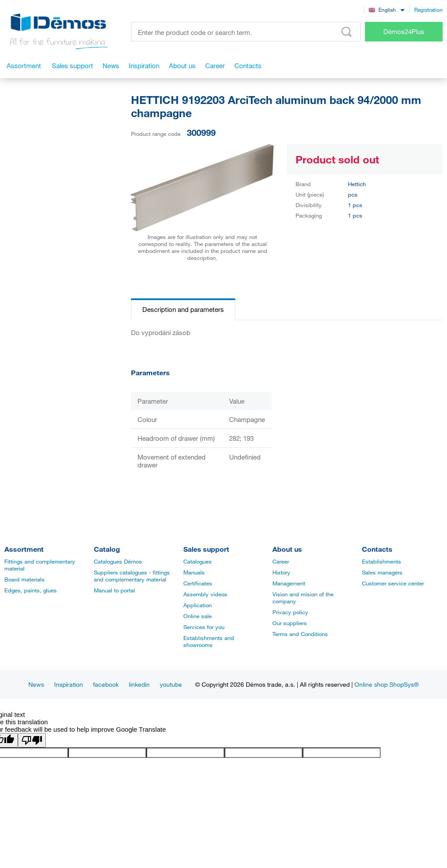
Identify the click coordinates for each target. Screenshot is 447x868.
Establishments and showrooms (209, 641)
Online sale (198, 616)
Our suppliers (290, 623)
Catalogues (198, 561)
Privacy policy (290, 612)
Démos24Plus (404, 31)
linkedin (139, 684)
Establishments (382, 561)
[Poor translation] (32, 740)
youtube (171, 684)
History (281, 572)
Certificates (198, 583)
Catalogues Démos (118, 561)
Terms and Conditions (300, 634)
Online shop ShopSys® (387, 684)
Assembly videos (205, 594)
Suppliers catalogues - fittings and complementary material (132, 576)
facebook (106, 684)
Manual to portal (114, 590)
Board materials (24, 579)
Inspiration (69, 684)
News (36, 684)
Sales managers (382, 572)
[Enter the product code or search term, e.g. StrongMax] (246, 32)
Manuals (194, 572)
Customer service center (393, 583)
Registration (428, 10)
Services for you (204, 627)
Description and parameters (183, 309)
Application (198, 605)
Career (281, 561)
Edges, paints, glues (31, 590)
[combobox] (387, 9)
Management (289, 583)
